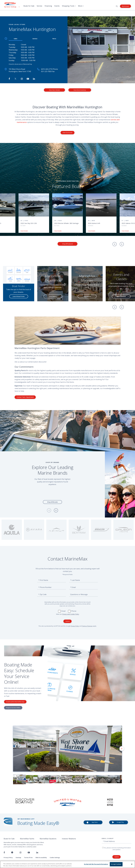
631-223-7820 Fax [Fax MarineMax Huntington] (48, 71)
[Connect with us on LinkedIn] (37, 853)
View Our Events (67, 133)
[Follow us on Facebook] (4, 853)
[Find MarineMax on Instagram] (22, 79)
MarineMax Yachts (27, 839)
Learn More (53, 296)
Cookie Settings (55, 858)
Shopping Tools (69, 6)
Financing (48, 6)
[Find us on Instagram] (20, 853)
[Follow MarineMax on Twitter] (15, 79)
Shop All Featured (67, 244)
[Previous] (115, 244)
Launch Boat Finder (19, 296)
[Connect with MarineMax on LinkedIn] (34, 79)
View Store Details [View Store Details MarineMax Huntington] (54, 90)
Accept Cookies (116, 864)
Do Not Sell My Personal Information (96, 864)
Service (39, 6)
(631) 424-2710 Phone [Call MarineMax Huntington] (49, 69)
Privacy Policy (75, 626)
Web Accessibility (41, 858)
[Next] (122, 244)
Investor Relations (69, 839)
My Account (125, 6)
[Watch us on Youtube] (29, 853)
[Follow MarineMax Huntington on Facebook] (9, 79)
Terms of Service (87, 626)
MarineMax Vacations (48, 839)
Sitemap (18, 858)
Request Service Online (13, 708)
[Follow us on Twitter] (12, 853)
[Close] (132, 864)
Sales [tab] (16, 39)
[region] (67, 864)
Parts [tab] (54, 39)
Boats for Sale (29, 6)
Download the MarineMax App (15, 702)
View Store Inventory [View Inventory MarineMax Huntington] (80, 90)
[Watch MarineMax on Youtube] (28, 79)
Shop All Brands (52, 502)
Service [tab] (35, 39)
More (81, 6)
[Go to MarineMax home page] (12, 4)
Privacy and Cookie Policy (71, 614)
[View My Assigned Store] (12, 7)
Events (57, 6)
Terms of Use (28, 858)
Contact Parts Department (25, 397)
